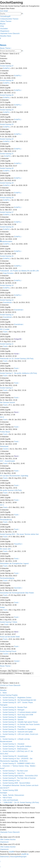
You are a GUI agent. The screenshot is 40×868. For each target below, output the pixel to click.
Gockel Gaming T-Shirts (9, 622)
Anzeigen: (10, 671)
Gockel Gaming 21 (7, 154)
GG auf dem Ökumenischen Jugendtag (14, 476)
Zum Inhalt (4, 11)
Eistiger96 (18, 339)
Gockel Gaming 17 (7, 212)
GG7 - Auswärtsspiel (7, 461)
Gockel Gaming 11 (7, 344)
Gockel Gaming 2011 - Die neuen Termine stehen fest (19, 534)
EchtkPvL (6, 68)
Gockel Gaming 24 (7, 110)
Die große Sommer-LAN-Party (11, 490)
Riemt (16, 412)
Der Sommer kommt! (7, 402)
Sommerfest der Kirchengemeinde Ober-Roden (17, 593)
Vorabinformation (6, 241)
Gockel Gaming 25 (7, 95)
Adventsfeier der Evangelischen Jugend (14, 564)
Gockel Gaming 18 (7, 198)
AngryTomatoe (8, 273)
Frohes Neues (5, 432)
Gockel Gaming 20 (7, 168)
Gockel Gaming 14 (7, 285)
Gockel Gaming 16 (7, 227)
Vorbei (2, 607)
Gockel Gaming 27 (7, 66)
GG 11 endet (5, 329)
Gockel (6, 449)
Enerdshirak (7, 302)
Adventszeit (4, 446)
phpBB (11, 852)
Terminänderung (6, 520)
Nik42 (16, 632)
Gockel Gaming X (6, 388)
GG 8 (2, 417)
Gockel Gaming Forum (8, 651)
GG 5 (2, 505)
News (3, 45)
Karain (16, 354)
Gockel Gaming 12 (7, 315)
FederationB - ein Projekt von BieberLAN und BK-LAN (19, 271)
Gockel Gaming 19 (7, 183)
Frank (5, 332)
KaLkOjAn (18, 588)
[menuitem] (9, 19)
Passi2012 (18, 544)
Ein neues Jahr (5, 549)
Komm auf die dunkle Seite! (10, 637)
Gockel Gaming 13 (7, 300)
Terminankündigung (7, 578)
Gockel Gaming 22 (7, 139)
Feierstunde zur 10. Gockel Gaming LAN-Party (17, 359)
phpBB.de (25, 854)
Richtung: (24, 673)
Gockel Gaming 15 (7, 256)
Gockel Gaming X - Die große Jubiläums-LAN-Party (18, 373)
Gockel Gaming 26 (7, 80)
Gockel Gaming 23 (7, 124)
